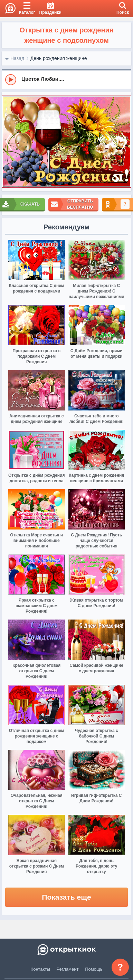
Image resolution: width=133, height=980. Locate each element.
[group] (66, 79)
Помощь (94, 969)
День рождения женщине (59, 58)
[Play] (11, 80)
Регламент (68, 969)
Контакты (40, 969)
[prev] (9, 142)
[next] (124, 142)
